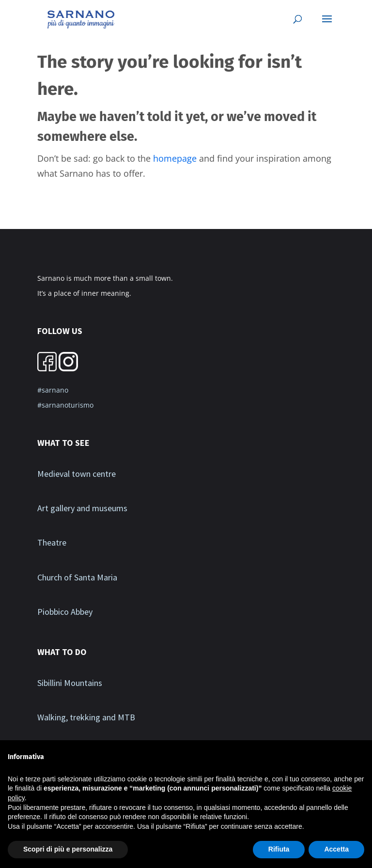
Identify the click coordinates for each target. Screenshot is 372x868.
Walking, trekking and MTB (86, 717)
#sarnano (53, 390)
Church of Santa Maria (77, 577)
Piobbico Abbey (65, 612)
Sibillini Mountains (70, 683)
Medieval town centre (77, 474)
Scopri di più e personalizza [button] (68, 849)
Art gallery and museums (82, 508)
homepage (175, 158)
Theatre (52, 542)
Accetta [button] (336, 849)
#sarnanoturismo (65, 405)
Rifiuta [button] (279, 849)
